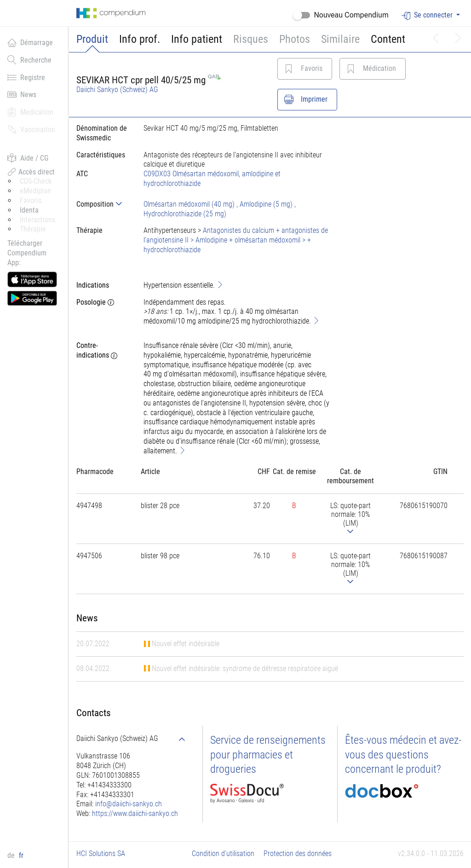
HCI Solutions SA (101, 854)
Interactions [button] (37, 220)
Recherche (29, 60)
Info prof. (140, 39)
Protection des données (298, 854)
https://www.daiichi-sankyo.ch (135, 813)
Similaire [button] (340, 39)
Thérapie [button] (33, 229)
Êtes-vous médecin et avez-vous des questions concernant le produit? (403, 754)
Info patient (197, 39)
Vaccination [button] (31, 129)
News (22, 94)
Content (388, 39)
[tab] (103, 204)
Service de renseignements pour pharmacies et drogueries (268, 754)
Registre (26, 77)
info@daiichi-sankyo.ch (129, 804)
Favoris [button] (31, 200)
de (12, 855)
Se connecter (428, 15)
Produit (92, 39)
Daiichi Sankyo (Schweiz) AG (117, 90)
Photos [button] (295, 39)
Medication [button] (30, 112)
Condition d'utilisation (223, 854)
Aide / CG (28, 158)
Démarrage (30, 42)
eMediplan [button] (35, 191)
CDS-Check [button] (36, 181)
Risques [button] (251, 39)
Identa (29, 210)
